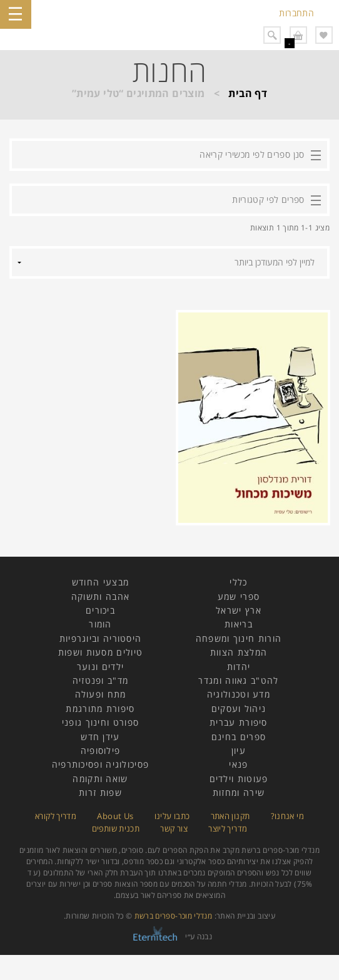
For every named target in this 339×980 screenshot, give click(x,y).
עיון (239, 750)
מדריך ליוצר (228, 828)
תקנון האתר (230, 816)
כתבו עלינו (172, 816)
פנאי (238, 764)
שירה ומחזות (239, 792)
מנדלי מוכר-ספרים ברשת (174, 916)
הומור (100, 624)
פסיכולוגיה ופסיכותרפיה (101, 764)
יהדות (239, 667)
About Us (115, 816)
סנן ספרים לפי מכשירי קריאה (252, 154)
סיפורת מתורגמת (100, 709)
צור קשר (174, 828)
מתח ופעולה (101, 694)
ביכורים (100, 610)
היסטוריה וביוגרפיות (101, 638)
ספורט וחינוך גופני (100, 722)
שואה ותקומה (100, 779)
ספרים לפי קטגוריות (268, 199)
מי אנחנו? (287, 816)
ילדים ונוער (100, 667)
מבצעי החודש (100, 582)
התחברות (296, 13)
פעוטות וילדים (239, 779)
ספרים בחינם (239, 737)
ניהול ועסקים (239, 709)
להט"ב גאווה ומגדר (238, 680)
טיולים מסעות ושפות (100, 652)
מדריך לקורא (56, 816)
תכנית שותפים (116, 828)
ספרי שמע (239, 596)
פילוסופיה (101, 750)
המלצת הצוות (239, 652)
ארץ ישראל (239, 610)
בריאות (239, 624)
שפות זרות (100, 792)
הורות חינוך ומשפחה (239, 638)
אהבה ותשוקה (100, 596)
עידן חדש (100, 737)
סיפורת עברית (239, 722)
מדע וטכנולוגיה (239, 694)
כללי (238, 582)
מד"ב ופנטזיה (101, 680)
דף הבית (248, 93)
